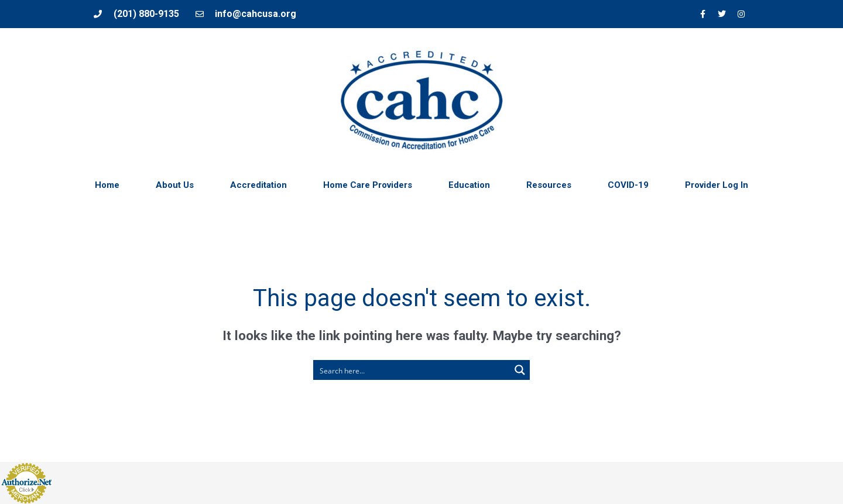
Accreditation (258, 185)
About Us (175, 185)
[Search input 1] (412, 370)
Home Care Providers (368, 185)
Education (469, 185)
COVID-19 (628, 185)
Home (107, 185)
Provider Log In (717, 185)
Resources (549, 185)
